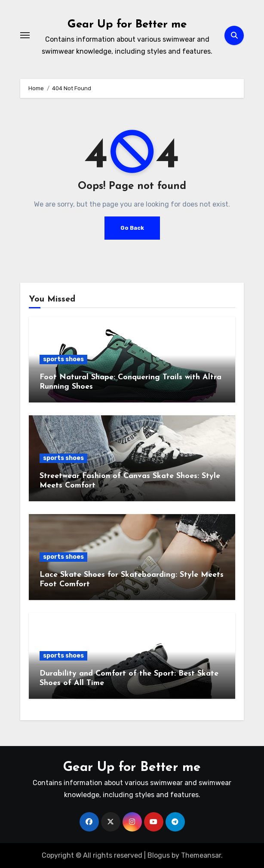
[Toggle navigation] (25, 35)
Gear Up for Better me (127, 25)
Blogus (159, 855)
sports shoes (63, 359)
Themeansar (201, 855)
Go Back (132, 228)
